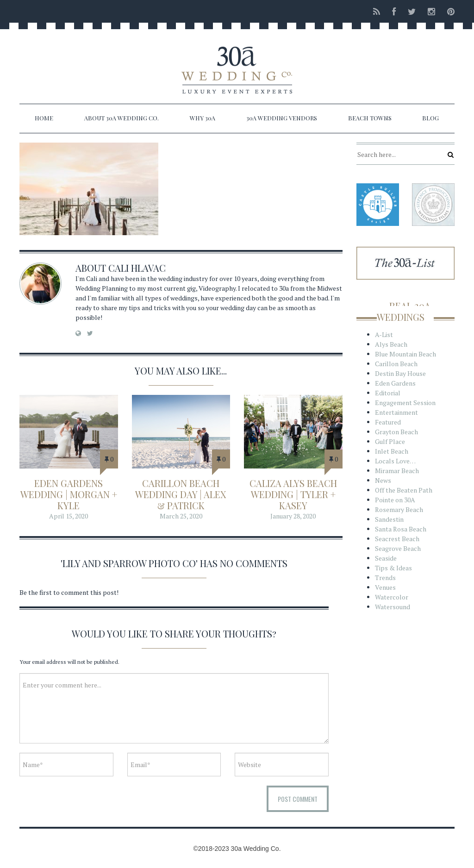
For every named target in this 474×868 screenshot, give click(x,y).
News (383, 480)
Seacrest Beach (397, 539)
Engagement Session (405, 403)
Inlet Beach (392, 451)
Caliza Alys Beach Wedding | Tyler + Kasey (293, 494)
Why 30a (203, 118)
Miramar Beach (397, 471)
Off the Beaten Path (404, 490)
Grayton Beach (396, 432)
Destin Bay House (400, 373)
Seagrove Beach (398, 548)
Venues (385, 587)
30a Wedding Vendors (282, 118)
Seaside (386, 558)
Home (44, 118)
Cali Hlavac (137, 268)
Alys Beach (391, 344)
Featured (388, 422)
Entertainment (396, 412)
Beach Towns (370, 118)
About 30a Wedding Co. (122, 118)
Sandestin (389, 519)
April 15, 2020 (69, 516)
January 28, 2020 (293, 516)
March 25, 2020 (181, 516)
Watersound (393, 607)
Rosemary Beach (399, 509)
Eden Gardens (395, 383)
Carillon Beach (396, 364)
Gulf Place (390, 441)
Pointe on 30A (395, 500)
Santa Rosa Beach (401, 529)
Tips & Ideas (393, 568)
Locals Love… (395, 461)
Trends (385, 578)
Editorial (388, 393)
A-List (384, 334)
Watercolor (392, 597)
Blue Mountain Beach (405, 354)
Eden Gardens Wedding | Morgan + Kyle (69, 494)
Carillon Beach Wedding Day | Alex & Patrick (181, 494)
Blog (430, 118)
